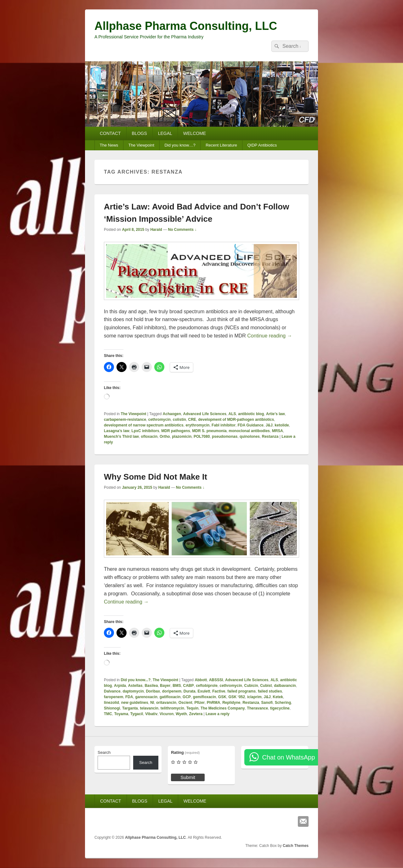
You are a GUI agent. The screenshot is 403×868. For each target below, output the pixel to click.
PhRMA (214, 703)
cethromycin (159, 420)
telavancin (149, 708)
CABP (188, 686)
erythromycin (197, 425)
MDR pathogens (176, 431)
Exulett (204, 691)
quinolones (250, 437)
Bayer (165, 686)
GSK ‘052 (237, 697)
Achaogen (172, 414)
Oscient (185, 703)
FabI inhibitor (224, 425)
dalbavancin (285, 686)
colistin (179, 420)
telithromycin (172, 708)
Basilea (151, 686)
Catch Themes (296, 846)
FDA (129, 697)
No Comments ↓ (182, 230)
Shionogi (112, 708)
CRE (192, 420)
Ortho (165, 437)
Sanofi (267, 703)
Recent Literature (221, 145)
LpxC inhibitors (145, 431)
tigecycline (280, 708)
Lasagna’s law (117, 431)
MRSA (278, 431)
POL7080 (202, 437)
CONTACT (110, 133)
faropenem (114, 697)
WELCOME (195, 133)
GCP (187, 697)
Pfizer (199, 703)
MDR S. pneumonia (209, 431)
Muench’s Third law (121, 437)
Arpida (120, 686)
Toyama (121, 714)
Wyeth (181, 714)
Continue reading (270, 336)
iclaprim (254, 697)
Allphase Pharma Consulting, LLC (186, 26)
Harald (156, 230)
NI (152, 703)
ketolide (282, 425)
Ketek (278, 697)
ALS (232, 414)
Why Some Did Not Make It (156, 477)
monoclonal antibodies (249, 431)
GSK (222, 697)
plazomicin (182, 437)
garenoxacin (146, 697)
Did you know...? (136, 680)
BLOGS (139, 133)
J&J (269, 425)
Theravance (257, 708)
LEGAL (165, 133)
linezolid (111, 703)
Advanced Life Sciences (205, 414)
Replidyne (231, 703)
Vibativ (151, 714)
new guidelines (135, 703)
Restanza (270, 437)
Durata (190, 691)
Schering (283, 703)
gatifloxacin (170, 697)
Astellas (135, 686)
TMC (108, 714)
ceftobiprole (207, 686)
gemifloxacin (204, 697)
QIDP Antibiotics (262, 145)
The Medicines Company (223, 708)
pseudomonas (225, 437)
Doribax (153, 691)
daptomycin (133, 691)
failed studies (270, 691)
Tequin (192, 708)
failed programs (241, 691)
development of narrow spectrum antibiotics (144, 425)
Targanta (130, 708)
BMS (177, 686)
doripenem (172, 691)
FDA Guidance (251, 425)
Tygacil (137, 714)
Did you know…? (180, 145)
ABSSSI (216, 680)
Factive (219, 691)
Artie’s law (275, 414)
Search (104, 752)
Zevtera (196, 714)
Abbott (201, 680)
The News (109, 145)
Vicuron (167, 714)
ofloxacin (149, 437)
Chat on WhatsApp (288, 757)
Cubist (266, 686)
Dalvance (112, 691)
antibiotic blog (251, 414)
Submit (188, 777)
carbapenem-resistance (125, 420)
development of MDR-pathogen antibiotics (236, 420)
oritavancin (166, 703)
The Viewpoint (141, 145)
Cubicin (251, 686)
